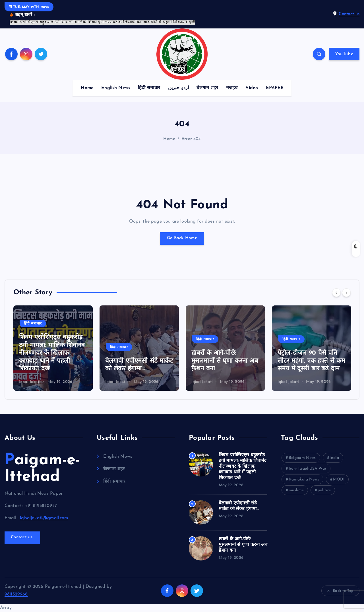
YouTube (344, 54)
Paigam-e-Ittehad (42, 469)
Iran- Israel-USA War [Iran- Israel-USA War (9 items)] (307, 469)
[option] (53, 348)
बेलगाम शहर (207, 88)
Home (87, 88)
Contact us (349, 14)
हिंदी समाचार (149, 88)
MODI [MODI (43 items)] (339, 479)
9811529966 (16, 594)
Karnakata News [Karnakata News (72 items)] (304, 479)
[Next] (346, 293)
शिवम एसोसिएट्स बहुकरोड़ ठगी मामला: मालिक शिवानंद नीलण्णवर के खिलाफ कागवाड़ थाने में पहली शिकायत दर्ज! (52, 353)
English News (116, 88)
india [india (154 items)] (334, 458)
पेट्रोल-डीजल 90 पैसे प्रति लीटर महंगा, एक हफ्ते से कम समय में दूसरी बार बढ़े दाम (311, 361)
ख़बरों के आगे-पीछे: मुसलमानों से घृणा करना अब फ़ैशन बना (225, 361)
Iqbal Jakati (30, 382)
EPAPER (275, 88)
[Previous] (336, 293)
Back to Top (340, 591)
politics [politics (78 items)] (324, 490)
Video (252, 88)
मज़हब (232, 88)
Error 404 (191, 139)
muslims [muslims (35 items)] (296, 490)
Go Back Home (182, 239)
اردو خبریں (179, 88)
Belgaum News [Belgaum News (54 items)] (302, 458)
